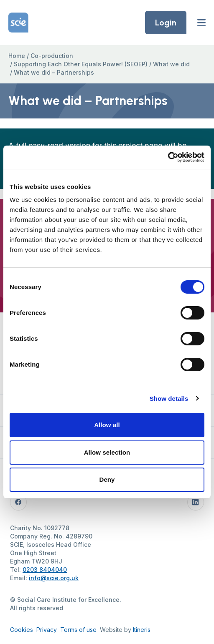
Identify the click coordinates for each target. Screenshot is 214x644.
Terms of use (78, 630)
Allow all (107, 425)
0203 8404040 (45, 570)
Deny (107, 479)
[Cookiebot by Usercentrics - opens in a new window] (168, 157)
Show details (169, 399)
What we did (171, 64)
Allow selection (107, 452)
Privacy (47, 630)
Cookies (22, 630)
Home (17, 56)
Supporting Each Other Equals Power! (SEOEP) (81, 64)
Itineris (142, 630)
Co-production (52, 56)
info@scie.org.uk (54, 578)
